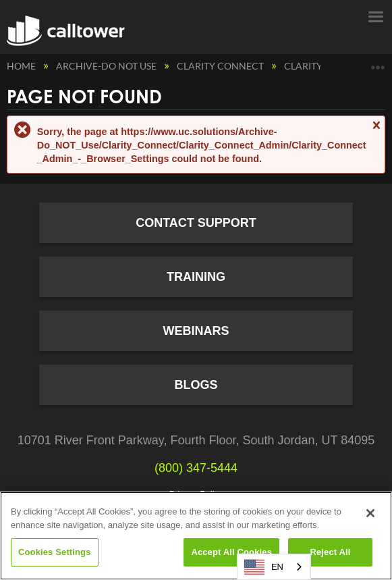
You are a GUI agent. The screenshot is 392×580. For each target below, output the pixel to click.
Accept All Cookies (231, 552)
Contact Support (196, 223)
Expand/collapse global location (378, 62)
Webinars (196, 331)
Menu (375, 16)
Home (22, 66)
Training (196, 277)
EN (264, 567)
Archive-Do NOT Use (107, 66)
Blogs (196, 385)
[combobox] (274, 567)
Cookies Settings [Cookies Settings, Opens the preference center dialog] (55, 552)
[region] (196, 536)
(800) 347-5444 (196, 468)
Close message (376, 131)
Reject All (330, 552)
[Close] (370, 513)
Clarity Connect (221, 66)
